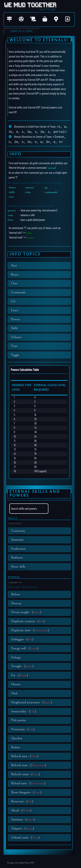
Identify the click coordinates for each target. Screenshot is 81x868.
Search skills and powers (24, 507)
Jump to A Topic (22, 31)
